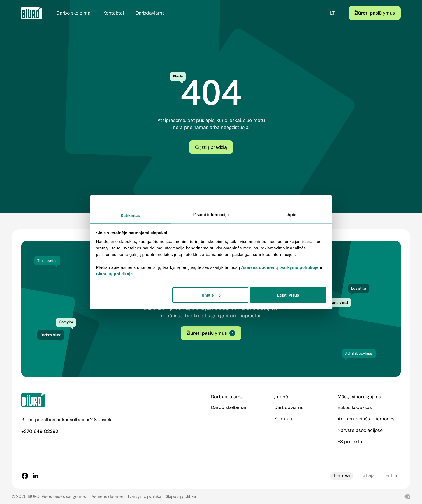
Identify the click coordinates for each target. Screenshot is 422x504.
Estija (391, 476)
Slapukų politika (181, 496)
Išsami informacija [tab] (211, 214)
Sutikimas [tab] (130, 215)
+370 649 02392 (40, 431)
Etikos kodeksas (355, 407)
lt (336, 13)
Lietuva (342, 476)
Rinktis (210, 295)
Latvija (368, 476)
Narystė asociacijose (360, 430)
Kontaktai (114, 13)
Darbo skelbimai (74, 13)
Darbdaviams (150, 13)
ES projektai (350, 442)
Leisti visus (288, 295)
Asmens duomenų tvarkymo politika (126, 496)
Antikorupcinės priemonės (366, 419)
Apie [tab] (292, 214)
